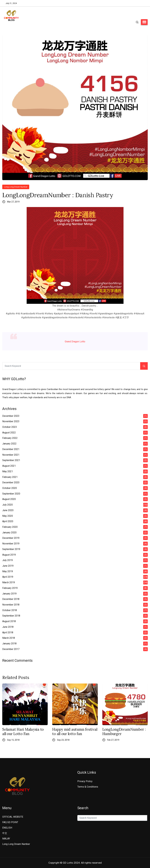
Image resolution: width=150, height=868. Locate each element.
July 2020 (7, 505)
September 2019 (11, 549)
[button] (144, 22)
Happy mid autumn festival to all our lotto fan (75, 732)
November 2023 (11, 421)
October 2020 (10, 488)
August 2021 (9, 466)
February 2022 (10, 438)
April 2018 (8, 632)
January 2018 (9, 644)
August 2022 (9, 433)
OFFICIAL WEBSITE (13, 817)
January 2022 (9, 444)
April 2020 (8, 521)
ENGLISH (7, 828)
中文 (5, 833)
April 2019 (8, 577)
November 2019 (11, 544)
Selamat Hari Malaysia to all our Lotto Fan (23, 732)
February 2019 (10, 588)
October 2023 (10, 427)
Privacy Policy (85, 781)
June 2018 (8, 627)
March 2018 (9, 638)
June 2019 (8, 566)
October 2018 (10, 610)
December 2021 (11, 449)
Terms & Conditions (88, 787)
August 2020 (9, 499)
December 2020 (11, 482)
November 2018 (11, 605)
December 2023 (11, 416)
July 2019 (7, 560)
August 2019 (9, 555)
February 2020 (10, 527)
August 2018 (9, 621)
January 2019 (9, 594)
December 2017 (11, 649)
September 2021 (11, 460)
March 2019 (9, 582)
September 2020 (11, 494)
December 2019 (11, 538)
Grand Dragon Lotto (75, 342)
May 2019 (8, 571)
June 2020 (8, 510)
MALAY (6, 839)
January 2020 (9, 533)
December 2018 (11, 599)
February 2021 (10, 477)
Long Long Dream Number (16, 187)
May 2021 (8, 471)
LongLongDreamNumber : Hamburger (124, 732)
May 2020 (8, 516)
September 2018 (11, 616)
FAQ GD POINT (10, 822)
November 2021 (11, 455)
